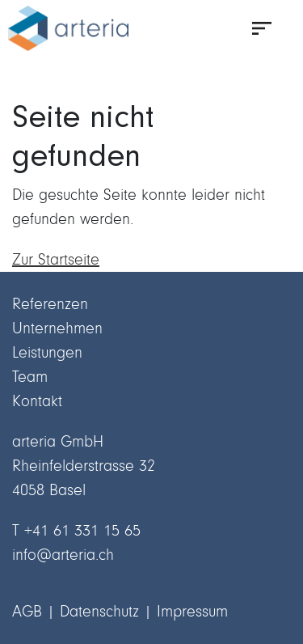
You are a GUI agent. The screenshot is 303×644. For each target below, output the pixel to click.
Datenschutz (99, 611)
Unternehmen (57, 328)
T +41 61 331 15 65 (76, 530)
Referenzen (50, 304)
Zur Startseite (56, 259)
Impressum (192, 611)
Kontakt (37, 401)
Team (30, 377)
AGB (27, 611)
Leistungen (47, 352)
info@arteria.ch (63, 555)
